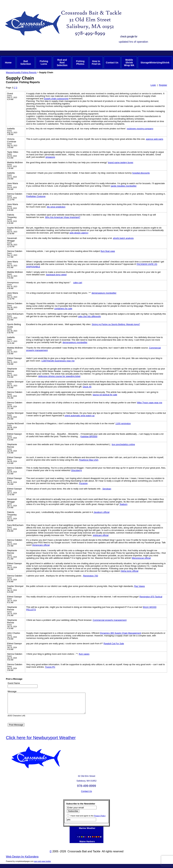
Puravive (83, 483)
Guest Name (14, 683)
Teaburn (123, 504)
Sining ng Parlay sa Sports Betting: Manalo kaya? (116, 324)
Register (163, 85)
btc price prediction (56, 207)
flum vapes (84, 654)
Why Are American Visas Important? (63, 217)
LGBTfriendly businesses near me (58, 361)
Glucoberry (77, 470)
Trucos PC (50, 667)
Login (153, 85)
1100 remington (123, 423)
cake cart (78, 283)
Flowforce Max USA (89, 460)
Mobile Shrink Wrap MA (129, 63)
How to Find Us (96, 63)
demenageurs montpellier (104, 293)
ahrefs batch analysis (123, 238)
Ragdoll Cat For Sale (114, 643)
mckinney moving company (140, 129)
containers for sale (63, 308)
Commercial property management (110, 620)
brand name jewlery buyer (121, 162)
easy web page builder (42, 865)
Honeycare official (41, 545)
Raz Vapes (140, 586)
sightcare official (101, 535)
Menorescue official (141, 558)
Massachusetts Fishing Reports (21, 72)
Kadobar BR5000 (89, 436)
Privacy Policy (100, 820)
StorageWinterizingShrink (155, 63)
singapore (50, 157)
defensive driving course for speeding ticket (59, 376)
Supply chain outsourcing (56, 99)
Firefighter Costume (36, 196)
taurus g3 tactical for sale (105, 395)
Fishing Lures (44, 63)
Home (8, 63)
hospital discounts (141, 173)
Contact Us (112, 63)
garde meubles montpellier (124, 186)
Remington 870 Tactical (151, 597)
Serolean (107, 489)
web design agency (79, 233)
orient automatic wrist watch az (80, 416)
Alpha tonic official (129, 571)
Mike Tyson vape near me (150, 403)
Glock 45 (87, 387)
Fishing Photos (80, 63)
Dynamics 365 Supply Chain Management (121, 633)
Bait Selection (26, 63)
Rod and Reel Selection (62, 63)
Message (12, 691)
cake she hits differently (89, 316)
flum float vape (108, 251)
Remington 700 (91, 576)
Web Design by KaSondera (22, 861)
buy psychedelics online (123, 444)
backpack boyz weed (56, 275)
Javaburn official (102, 512)
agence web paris (155, 139)
